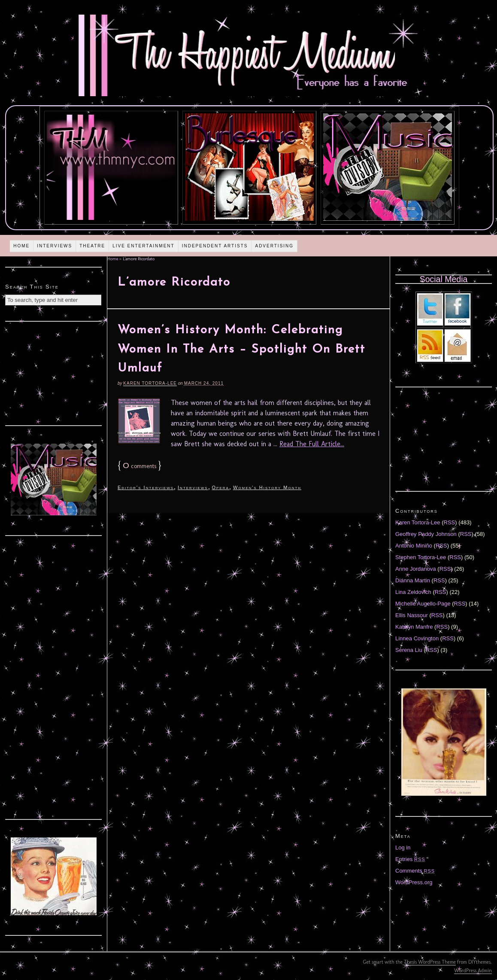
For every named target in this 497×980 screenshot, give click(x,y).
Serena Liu (409, 650)
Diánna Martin (413, 580)
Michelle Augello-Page (423, 604)
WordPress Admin (473, 971)
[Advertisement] (54, 372)
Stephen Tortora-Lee (421, 557)
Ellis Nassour (412, 615)
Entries (410, 859)
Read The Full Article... (312, 444)
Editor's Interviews (146, 487)
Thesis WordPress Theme (430, 962)
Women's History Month (267, 487)
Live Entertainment (144, 246)
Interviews (55, 246)
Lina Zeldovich (413, 592)
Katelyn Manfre (414, 627)
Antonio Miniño (414, 546)
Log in (403, 848)
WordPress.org (414, 882)
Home (21, 246)
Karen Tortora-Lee (150, 383)
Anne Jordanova (416, 569)
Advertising (274, 246)
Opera (221, 487)
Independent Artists (215, 246)
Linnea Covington (417, 638)
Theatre (92, 246)
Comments (415, 871)
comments (139, 466)
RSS (450, 522)
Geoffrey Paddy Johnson (426, 534)
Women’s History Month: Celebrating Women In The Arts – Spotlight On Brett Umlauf (241, 350)
